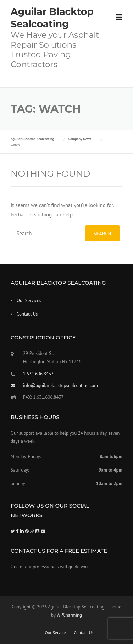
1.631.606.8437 (38, 374)
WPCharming (69, 615)
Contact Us (27, 314)
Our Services (29, 300)
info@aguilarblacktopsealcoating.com (60, 385)
